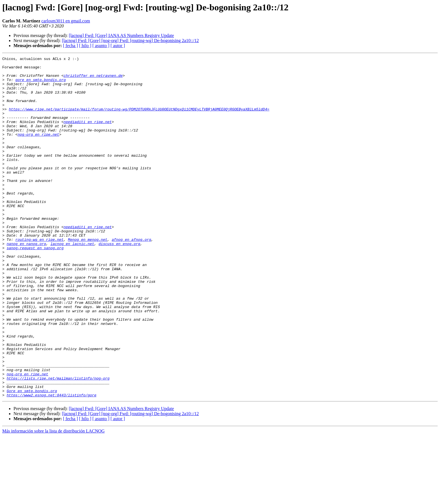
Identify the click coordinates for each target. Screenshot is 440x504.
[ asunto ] (101, 46)
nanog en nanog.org (26, 281)
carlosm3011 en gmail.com (66, 21)
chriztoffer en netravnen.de (93, 80)
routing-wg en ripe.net (40, 276)
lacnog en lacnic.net (72, 281)
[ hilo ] (85, 46)
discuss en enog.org (119, 281)
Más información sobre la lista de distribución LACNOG (53, 499)
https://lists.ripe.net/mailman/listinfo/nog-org (58, 443)
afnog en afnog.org (131, 276)
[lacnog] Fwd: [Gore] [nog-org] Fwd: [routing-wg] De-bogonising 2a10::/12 (130, 41)
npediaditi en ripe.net (88, 135)
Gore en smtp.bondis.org (32, 458)
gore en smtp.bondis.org (41, 85)
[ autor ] (118, 46)
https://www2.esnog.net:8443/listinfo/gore (52, 463)
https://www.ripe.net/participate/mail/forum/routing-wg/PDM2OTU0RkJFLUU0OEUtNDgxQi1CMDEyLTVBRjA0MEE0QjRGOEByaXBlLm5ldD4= (139, 120)
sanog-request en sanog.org (35, 286)
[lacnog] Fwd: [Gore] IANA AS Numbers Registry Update (121, 35)
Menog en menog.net (88, 276)
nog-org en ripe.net (38, 150)
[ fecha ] (70, 46)
